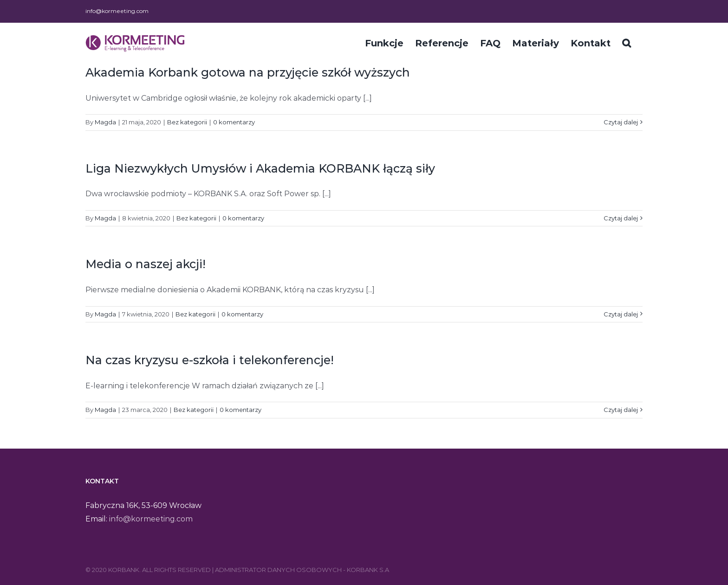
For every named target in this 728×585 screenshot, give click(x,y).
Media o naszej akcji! (146, 264)
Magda (105, 122)
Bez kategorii (187, 122)
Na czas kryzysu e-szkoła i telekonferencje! (210, 360)
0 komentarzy (234, 122)
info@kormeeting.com (117, 11)
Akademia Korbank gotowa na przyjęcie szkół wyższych (248, 72)
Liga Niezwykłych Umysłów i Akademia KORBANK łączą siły (260, 168)
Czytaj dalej (621, 122)
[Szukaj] (627, 42)
